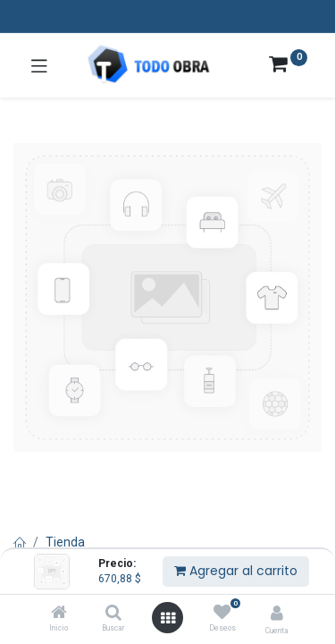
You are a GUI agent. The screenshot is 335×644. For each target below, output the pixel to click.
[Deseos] (222, 613)
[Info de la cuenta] (277, 613)
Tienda (65, 542)
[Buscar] (113, 614)
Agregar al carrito (236, 571)
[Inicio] (59, 614)
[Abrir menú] (168, 618)
